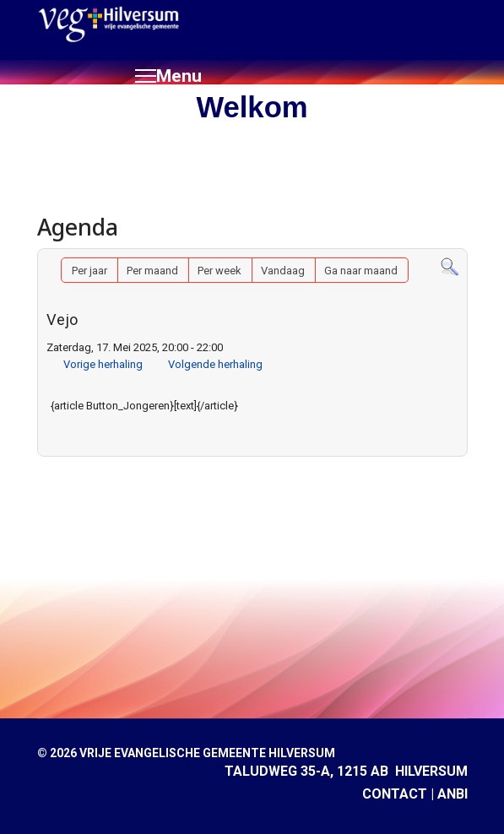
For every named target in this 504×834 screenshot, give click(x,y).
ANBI (453, 794)
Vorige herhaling (103, 364)
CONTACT (395, 794)
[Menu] (168, 76)
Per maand (152, 271)
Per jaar (89, 271)
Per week (219, 271)
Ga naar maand (361, 271)
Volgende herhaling (215, 364)
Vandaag (283, 271)
